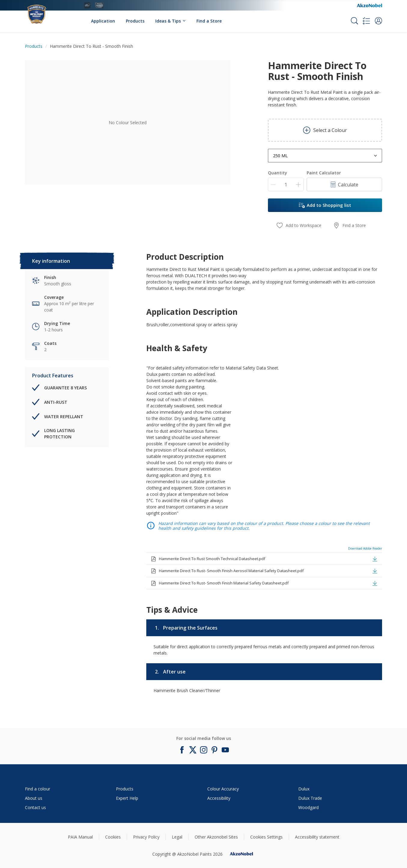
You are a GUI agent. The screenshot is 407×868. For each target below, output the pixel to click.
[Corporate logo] (369, 5)
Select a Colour (325, 130)
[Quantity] (286, 184)
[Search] (354, 21)
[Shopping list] (366, 21)
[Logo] (43, 11)
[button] (378, 21)
